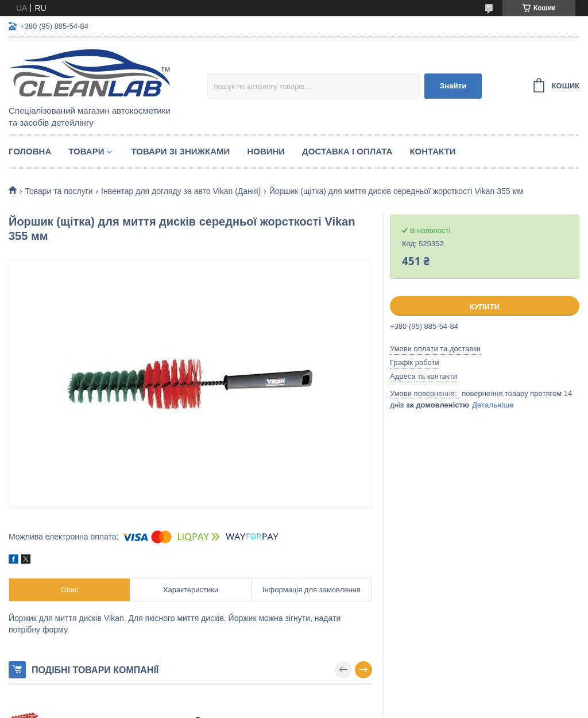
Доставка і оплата (347, 151)
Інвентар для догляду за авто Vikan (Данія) (181, 191)
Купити (485, 307)
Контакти (432, 151)
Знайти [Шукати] (453, 86)
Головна (30, 151)
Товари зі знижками (180, 151)
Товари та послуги (59, 191)
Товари (86, 151)
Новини (266, 151)
